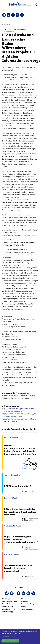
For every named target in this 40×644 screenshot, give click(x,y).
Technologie (6, 599)
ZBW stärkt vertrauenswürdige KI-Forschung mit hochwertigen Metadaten (20, 512)
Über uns (24, 599)
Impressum (25, 601)
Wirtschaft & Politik (9, 609)
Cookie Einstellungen (27, 609)
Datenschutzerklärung (28, 604)
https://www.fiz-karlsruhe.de (12, 309)
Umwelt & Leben (8, 607)
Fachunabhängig (8, 612)
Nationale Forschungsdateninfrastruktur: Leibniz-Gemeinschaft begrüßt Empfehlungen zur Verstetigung (20, 450)
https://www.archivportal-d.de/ (13, 411)
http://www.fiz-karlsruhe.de (12, 416)
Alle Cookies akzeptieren (10, 641)
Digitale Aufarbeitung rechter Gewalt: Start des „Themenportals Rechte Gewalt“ (21, 539)
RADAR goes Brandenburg (17, 486)
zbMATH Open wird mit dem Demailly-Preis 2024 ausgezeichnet (18, 568)
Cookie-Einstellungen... (9, 637)
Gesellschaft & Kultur (9, 601)
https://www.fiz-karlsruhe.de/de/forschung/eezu (20, 235)
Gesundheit (6, 604)
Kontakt (24, 607)
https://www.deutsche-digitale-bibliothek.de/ (18, 409)
